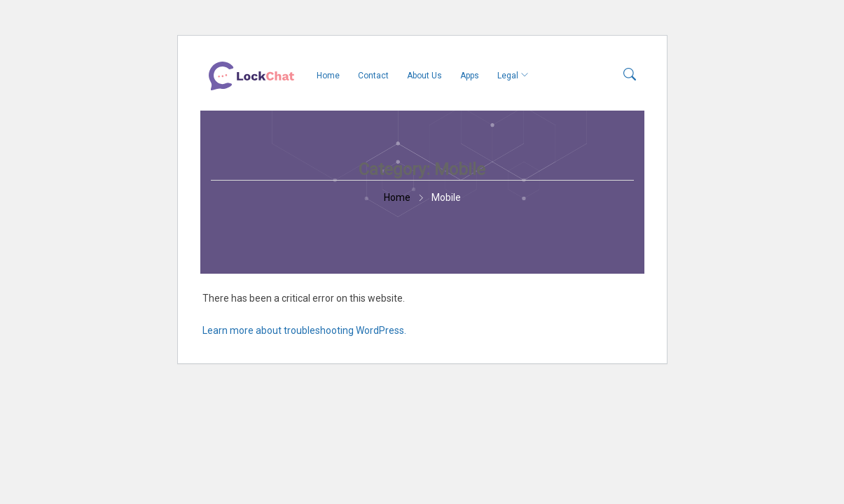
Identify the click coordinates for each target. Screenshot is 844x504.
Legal (508, 76)
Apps (470, 76)
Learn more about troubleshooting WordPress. (304, 330)
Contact (373, 76)
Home (328, 76)
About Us (424, 76)
